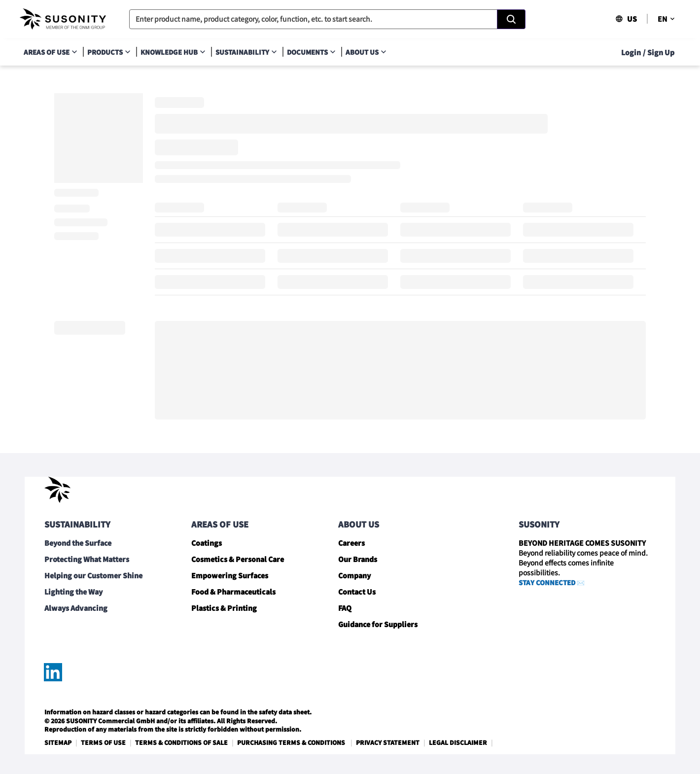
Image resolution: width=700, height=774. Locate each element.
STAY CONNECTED (547, 582)
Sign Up (661, 52)
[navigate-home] (63, 19)
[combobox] (327, 19)
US (626, 19)
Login (631, 52)
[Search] (511, 19)
